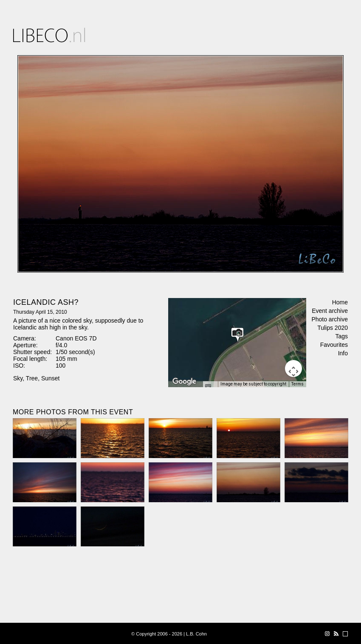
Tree (32, 378)
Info (343, 353)
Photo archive (330, 319)
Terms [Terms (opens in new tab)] (298, 384)
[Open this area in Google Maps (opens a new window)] (184, 382)
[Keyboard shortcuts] (210, 387)
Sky (18, 378)
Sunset (51, 378)
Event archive (330, 311)
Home (340, 302)
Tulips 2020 (333, 328)
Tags (341, 336)
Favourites (334, 345)
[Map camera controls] (293, 368)
